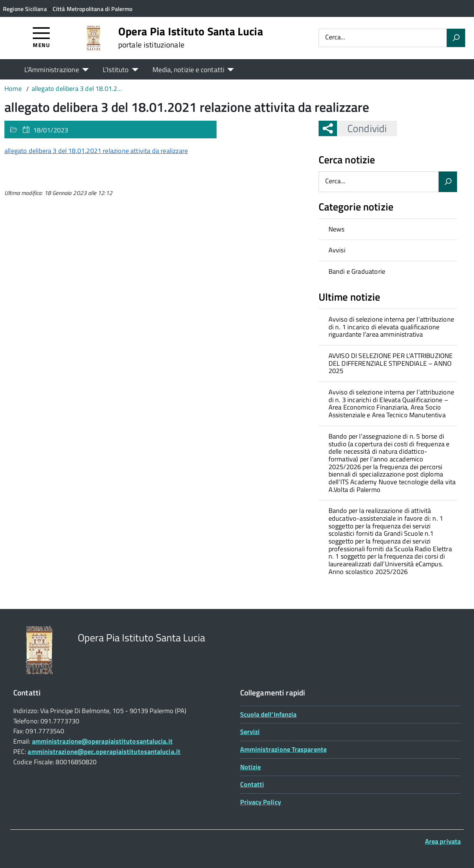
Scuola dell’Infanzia (268, 714)
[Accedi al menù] (41, 37)
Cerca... (335, 38)
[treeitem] (388, 229)
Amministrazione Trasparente (283, 749)
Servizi (250, 732)
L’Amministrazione (52, 69)
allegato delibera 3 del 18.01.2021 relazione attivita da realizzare (96, 151)
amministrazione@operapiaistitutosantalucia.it (102, 741)
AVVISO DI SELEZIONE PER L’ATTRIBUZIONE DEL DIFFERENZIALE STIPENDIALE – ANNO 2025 (391, 363)
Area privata (443, 841)
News (337, 229)
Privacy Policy (261, 802)
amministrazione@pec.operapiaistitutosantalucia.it (104, 752)
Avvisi (337, 250)
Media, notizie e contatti (188, 69)
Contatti (252, 784)
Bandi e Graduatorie (357, 271)
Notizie (251, 767)
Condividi (362, 128)
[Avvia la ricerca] (456, 38)
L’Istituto (116, 69)
